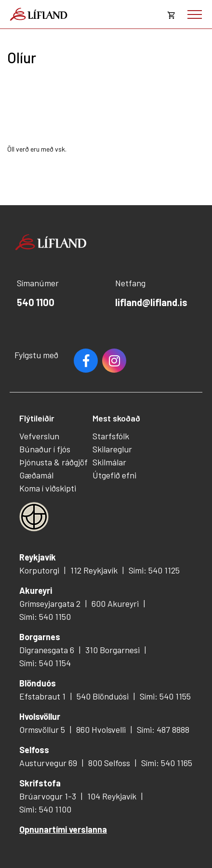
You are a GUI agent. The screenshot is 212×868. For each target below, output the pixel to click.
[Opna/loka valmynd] (195, 14)
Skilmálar (109, 462)
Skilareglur (112, 449)
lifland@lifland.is (151, 302)
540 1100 (36, 302)
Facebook (86, 361)
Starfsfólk (111, 436)
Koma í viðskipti (48, 488)
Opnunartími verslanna (63, 829)
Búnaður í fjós (45, 449)
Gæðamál (36, 475)
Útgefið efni (114, 475)
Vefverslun (39, 436)
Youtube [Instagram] (114, 361)
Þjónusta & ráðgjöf (53, 462)
